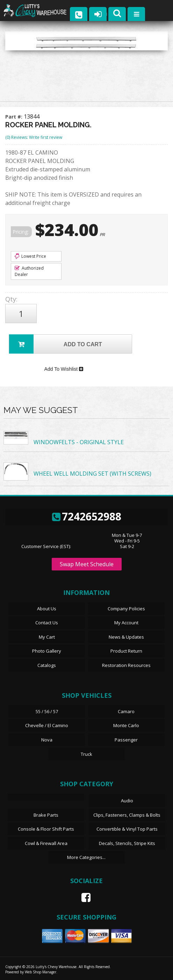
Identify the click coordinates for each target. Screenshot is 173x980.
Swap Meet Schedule (87, 564)
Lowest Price (30, 256)
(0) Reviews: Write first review (34, 137)
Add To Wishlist (64, 369)
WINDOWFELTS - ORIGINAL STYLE (79, 442)
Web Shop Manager (41, 972)
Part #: (15, 117)
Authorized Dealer (29, 271)
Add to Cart (56, 344)
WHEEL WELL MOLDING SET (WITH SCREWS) (92, 474)
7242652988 (87, 516)
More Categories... (86, 858)
